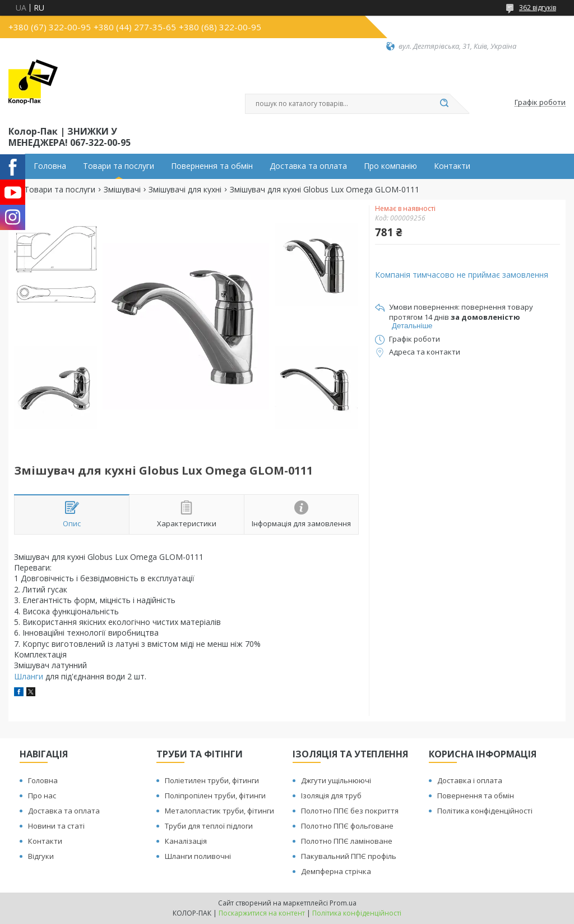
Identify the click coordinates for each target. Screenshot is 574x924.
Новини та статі (56, 826)
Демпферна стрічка (336, 871)
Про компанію (390, 166)
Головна (50, 166)
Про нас (42, 796)
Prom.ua (343, 903)
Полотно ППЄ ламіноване (347, 841)
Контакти (452, 166)
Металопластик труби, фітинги (219, 811)
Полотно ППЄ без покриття (350, 811)
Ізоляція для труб (331, 796)
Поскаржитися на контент (262, 913)
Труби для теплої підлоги (209, 826)
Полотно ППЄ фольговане (347, 826)
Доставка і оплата (470, 780)
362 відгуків (538, 8)
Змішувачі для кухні (185, 190)
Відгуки (41, 856)
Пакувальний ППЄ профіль (349, 856)
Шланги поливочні (198, 856)
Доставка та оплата (308, 166)
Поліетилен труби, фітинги (212, 780)
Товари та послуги (119, 166)
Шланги (29, 676)
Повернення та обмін (212, 166)
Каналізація (186, 841)
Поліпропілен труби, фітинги (215, 796)
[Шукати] (444, 104)
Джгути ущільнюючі (336, 780)
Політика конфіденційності (485, 811)
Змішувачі (122, 190)
